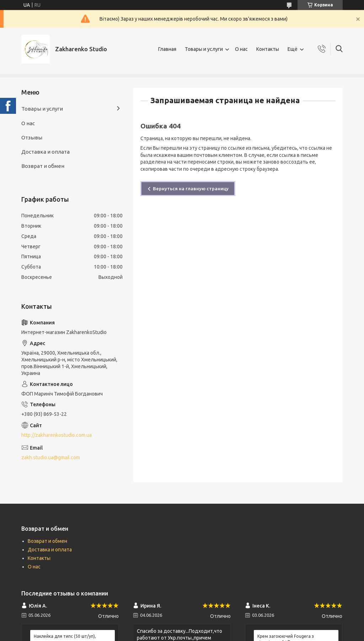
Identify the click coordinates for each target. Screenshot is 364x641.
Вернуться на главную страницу (191, 189)
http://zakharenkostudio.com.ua (57, 435)
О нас (241, 49)
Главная (167, 49)
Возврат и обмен (43, 166)
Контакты (268, 49)
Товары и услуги (204, 49)
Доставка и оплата (45, 152)
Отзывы (32, 137)
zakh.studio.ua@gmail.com (51, 457)
